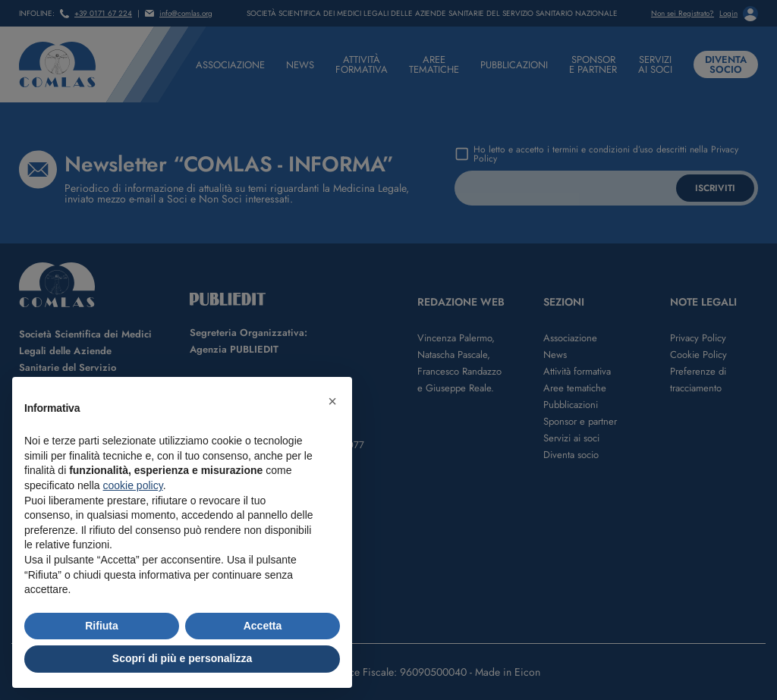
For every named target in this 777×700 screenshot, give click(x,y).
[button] (332, 401)
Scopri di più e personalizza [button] (182, 658)
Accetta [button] (263, 626)
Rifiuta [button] (102, 626)
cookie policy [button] (133, 485)
